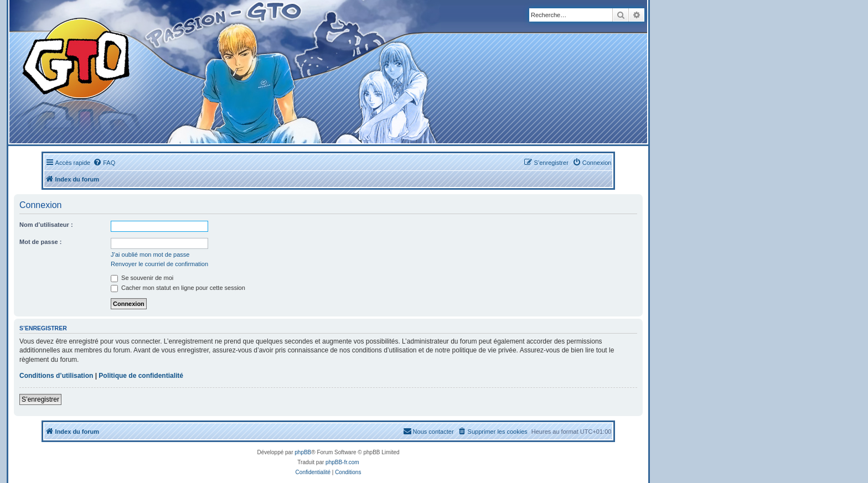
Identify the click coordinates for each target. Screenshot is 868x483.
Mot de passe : (40, 242)
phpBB (303, 452)
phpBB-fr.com (342, 462)
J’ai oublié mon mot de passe (150, 255)
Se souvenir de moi (142, 278)
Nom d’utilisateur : (46, 225)
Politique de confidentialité (141, 376)
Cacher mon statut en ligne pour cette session (178, 288)
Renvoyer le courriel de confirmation (159, 264)
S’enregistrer (40, 399)
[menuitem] (104, 163)
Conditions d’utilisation (56, 376)
